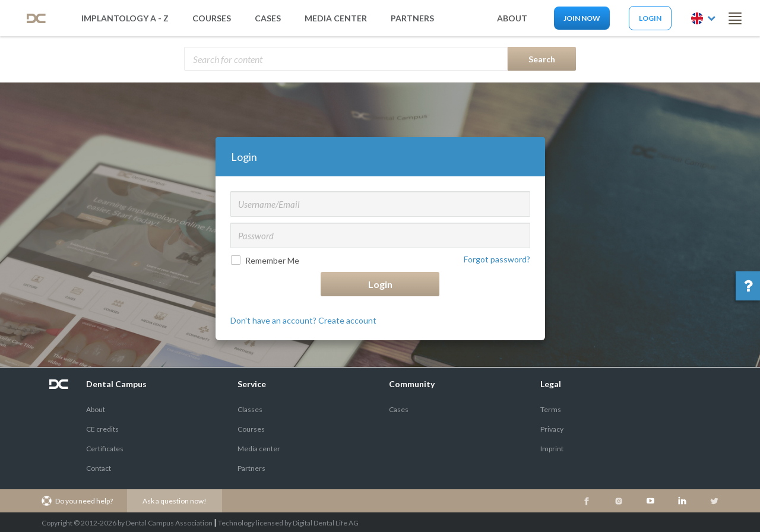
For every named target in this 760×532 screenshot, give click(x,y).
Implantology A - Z (125, 18)
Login (650, 18)
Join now (582, 18)
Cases (268, 18)
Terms (551, 409)
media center (336, 18)
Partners (251, 468)
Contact (99, 468)
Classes (250, 409)
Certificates (105, 449)
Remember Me (266, 260)
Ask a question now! (175, 501)
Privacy (552, 429)
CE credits (102, 429)
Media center (259, 449)
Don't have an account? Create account (303, 320)
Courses (212, 18)
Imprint (552, 449)
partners (412, 18)
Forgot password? (497, 259)
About (96, 409)
